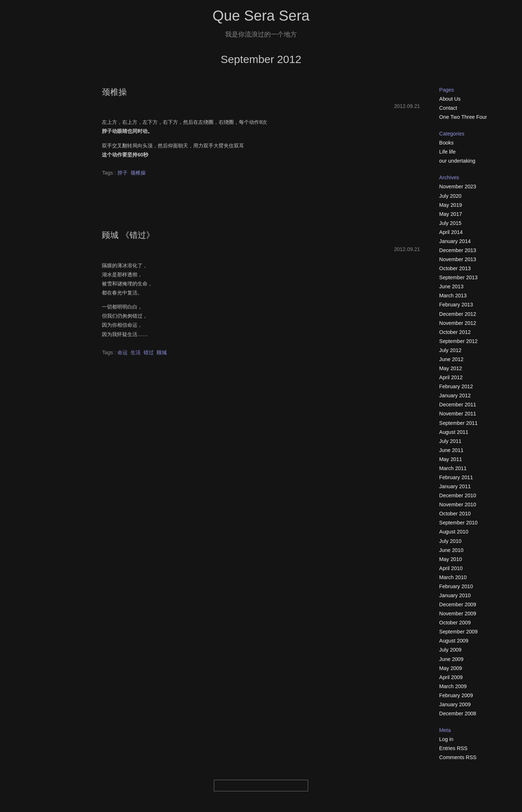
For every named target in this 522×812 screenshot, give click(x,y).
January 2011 (455, 486)
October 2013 (455, 268)
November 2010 (458, 505)
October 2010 (455, 514)
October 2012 (455, 332)
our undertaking (457, 161)
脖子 (123, 173)
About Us (450, 99)
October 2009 (455, 623)
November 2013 (458, 259)
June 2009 (451, 659)
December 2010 (458, 495)
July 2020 (450, 196)
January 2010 (455, 595)
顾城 (162, 352)
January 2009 (455, 704)
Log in (446, 739)
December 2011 (458, 405)
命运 (123, 352)
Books (447, 143)
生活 (136, 352)
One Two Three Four (463, 117)
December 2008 (458, 713)
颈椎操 (114, 92)
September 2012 (459, 341)
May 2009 (451, 668)
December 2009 (458, 604)
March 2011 (453, 468)
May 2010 (451, 559)
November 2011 (458, 414)
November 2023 (458, 187)
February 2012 (456, 386)
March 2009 (453, 686)
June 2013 (451, 286)
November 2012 (458, 323)
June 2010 (451, 550)
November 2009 (458, 614)
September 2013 (459, 277)
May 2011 (451, 459)
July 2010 (450, 541)
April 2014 (451, 232)
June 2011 (451, 450)
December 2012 (458, 314)
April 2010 (451, 568)
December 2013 (458, 250)
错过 (149, 352)
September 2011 (459, 423)
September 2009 (459, 632)
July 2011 (450, 441)
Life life (448, 152)
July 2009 (450, 650)
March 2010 (453, 577)
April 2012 (451, 377)
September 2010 (459, 523)
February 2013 (456, 305)
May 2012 (451, 368)
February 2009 (456, 695)
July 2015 (450, 223)
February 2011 (456, 477)
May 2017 (451, 214)
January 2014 (455, 241)
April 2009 (451, 677)
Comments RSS (458, 757)
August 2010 (454, 532)
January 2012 (455, 395)
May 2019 (451, 205)
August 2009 (454, 641)
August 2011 (454, 432)
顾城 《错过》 (128, 235)
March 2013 (453, 296)
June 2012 (451, 359)
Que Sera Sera (261, 16)
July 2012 (450, 350)
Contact (448, 108)
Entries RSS (453, 748)
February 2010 (456, 586)
